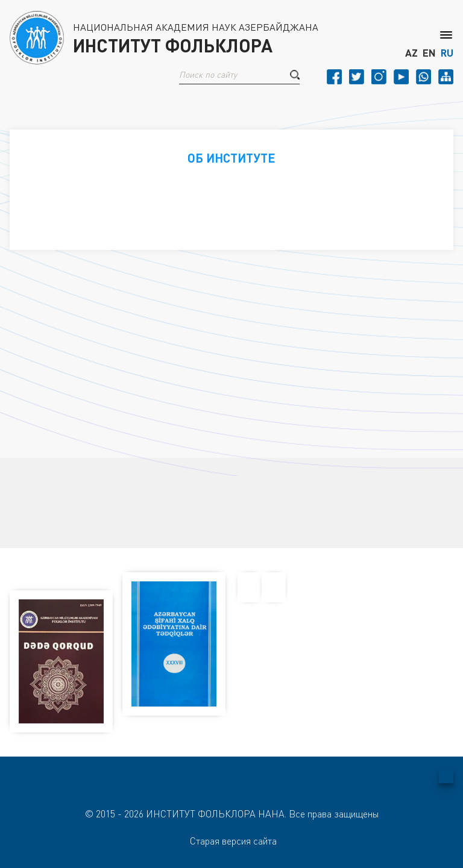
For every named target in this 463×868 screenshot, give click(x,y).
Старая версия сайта (233, 841)
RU (447, 53)
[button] (295, 75)
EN (429, 53)
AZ (411, 53)
